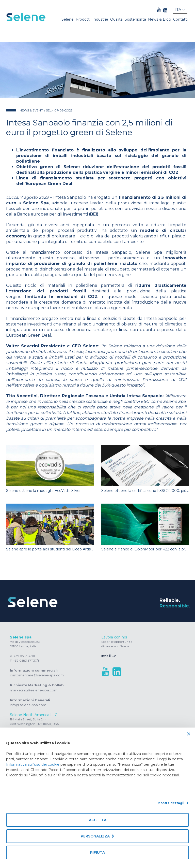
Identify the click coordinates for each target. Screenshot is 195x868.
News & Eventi (32, 110)
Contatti (180, 19)
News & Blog (160, 19)
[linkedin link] (165, 10)
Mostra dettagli (173, 803)
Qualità (116, 19)
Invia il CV (109, 656)
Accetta (98, 820)
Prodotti (83, 19)
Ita (180, 10)
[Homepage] (26, 17)
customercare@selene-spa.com (37, 675)
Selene (68, 19)
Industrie (100, 19)
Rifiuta (97, 852)
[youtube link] (159, 10)
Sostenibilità (135, 19)
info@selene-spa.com (28, 705)
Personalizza (97, 836)
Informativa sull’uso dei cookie (33, 764)
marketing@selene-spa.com (34, 690)
